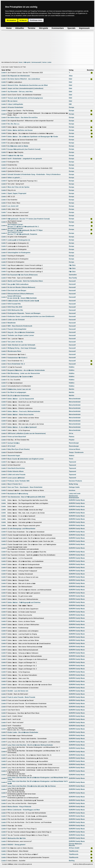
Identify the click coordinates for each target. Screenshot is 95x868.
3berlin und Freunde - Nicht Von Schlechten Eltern (25, 281)
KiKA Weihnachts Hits (15, 310)
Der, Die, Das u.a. (14, 124)
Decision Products (75, 481)
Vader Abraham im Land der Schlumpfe (21, 345)
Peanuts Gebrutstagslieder (17, 329)
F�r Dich (72, 265)
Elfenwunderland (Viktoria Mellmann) (21, 294)
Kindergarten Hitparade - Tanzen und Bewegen (24, 313)
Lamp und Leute (75, 494)
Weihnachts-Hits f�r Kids (17, 838)
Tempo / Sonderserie (76, 452)
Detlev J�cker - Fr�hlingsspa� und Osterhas (24, 602)
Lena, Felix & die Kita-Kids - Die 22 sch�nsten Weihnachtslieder (30, 745)
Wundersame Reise (14, 351)
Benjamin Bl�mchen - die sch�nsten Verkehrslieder (26, 370)
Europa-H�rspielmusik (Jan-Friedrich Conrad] (24, 149)
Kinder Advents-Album (16, 471)
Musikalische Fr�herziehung (18, 494)
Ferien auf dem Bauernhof (17, 437)
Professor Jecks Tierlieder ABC (19, 481)
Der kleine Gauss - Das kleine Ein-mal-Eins (23, 118)
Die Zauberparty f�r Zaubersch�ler (20, 377)
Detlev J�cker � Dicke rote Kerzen (20, 130)
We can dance (12, 101)
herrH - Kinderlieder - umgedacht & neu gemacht (25, 159)
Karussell (72, 281)
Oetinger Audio (74, 487)
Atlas (71, 76)
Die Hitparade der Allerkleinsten (19, 76)
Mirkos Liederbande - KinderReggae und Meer (24, 810)
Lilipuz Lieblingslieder (15, 104)
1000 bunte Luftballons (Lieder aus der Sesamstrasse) (27, 433)
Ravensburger (74, 443)
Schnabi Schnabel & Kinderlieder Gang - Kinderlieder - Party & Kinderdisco (34, 174)
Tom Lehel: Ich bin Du (15, 342)
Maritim (72, 389)
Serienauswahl (36, 62)
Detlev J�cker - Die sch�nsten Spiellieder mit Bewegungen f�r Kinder (33, 137)
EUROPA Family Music (77, 500)
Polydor (72, 440)
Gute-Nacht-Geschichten (16, 468)
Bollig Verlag (73, 484)
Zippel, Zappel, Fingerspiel (17, 193)
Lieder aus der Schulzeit (16, 320)
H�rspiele (27, 62)
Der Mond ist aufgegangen (17, 392)
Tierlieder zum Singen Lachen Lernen (21, 335)
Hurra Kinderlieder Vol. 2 (16, 364)
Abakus (72, 456)
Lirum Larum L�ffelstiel (16, 478)
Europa (71, 107)
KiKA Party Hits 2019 (15, 307)
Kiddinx (72, 367)
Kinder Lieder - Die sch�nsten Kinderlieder (23, 732)
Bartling (72, 861)
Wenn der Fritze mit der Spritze (18, 187)
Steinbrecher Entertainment (74, 497)
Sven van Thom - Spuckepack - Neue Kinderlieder (25, 487)
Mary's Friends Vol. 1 (15, 484)
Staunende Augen (14, 456)
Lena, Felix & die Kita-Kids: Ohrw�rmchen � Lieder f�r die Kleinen (32, 786)
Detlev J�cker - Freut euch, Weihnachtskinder (24, 411)
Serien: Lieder (47, 62)
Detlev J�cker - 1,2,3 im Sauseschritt (21, 399)
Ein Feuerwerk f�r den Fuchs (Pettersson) (23, 275)
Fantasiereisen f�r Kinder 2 (17, 358)
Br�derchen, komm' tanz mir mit (19, 389)
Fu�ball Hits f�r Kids (15, 156)
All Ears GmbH (74, 848)
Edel (71, 79)
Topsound (72, 462)
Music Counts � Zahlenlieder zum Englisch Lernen (26, 459)
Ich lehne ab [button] (23, 20)
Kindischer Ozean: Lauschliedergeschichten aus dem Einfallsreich (31, 316)
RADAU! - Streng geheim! (17, 845)
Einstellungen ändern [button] (36, 20)
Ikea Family (73, 278)
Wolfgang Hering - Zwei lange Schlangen (22, 348)
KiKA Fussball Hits (14, 304)
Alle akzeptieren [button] (11, 20)
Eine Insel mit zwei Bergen (17, 290)
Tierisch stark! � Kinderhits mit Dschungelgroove (25, 98)
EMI (70, 104)
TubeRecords (74, 851)
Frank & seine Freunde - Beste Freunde (21, 697)
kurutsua (72, 490)
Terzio (71, 459)
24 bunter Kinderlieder (15, 107)
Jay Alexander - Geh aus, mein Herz (20, 92)
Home (21, 62)
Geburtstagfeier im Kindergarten (19, 253)
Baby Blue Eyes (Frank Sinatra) (19, 449)
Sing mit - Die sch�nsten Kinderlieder (21, 332)
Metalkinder (12, 323)
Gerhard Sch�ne (14, 443)
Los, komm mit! (13, 206)
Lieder (4, 73)
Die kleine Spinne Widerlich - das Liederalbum (24, 79)
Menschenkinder (75, 399)
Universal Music (75, 449)
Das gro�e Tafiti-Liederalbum (18, 284)
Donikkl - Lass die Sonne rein (18, 691)
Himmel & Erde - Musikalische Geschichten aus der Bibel (28, 85)
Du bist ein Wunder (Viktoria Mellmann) (21, 287)
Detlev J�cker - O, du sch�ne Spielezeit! (22, 427)
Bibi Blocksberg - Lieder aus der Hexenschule (24, 373)
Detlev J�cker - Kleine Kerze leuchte (21, 415)
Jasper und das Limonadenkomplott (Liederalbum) (25, 88)
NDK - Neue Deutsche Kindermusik (20, 326)
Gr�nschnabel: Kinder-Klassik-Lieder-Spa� (23, 301)
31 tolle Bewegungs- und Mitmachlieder (21, 529)
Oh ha (71, 433)
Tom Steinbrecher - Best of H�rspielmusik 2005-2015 (26, 497)
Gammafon (73, 275)
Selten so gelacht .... (15, 178)
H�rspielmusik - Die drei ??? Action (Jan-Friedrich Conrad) (29, 219)
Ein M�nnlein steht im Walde (18, 146)
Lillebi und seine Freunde (16, 475)
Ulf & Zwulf (11, 446)
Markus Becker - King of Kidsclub (19, 807)
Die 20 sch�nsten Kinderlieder (18, 396)
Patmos (72, 437)
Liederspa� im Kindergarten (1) (19, 240)
